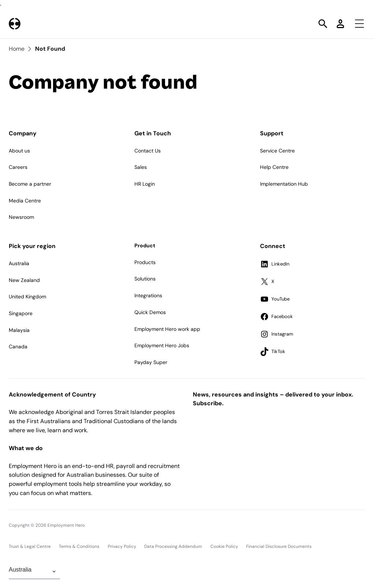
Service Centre (277, 151)
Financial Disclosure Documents (279, 546)
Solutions (145, 279)
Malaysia (19, 330)
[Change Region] (34, 572)
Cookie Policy (224, 546)
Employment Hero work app (167, 329)
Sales (141, 167)
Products (145, 262)
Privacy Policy (122, 546)
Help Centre (274, 167)
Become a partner (30, 184)
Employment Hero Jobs (162, 345)
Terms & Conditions (79, 546)
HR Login (145, 184)
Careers (18, 167)
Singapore (21, 313)
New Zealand (24, 280)
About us (19, 151)
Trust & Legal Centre (30, 546)
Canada (18, 347)
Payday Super (151, 362)
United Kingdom (27, 297)
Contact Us (148, 151)
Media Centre (25, 201)
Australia (19, 263)
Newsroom (21, 217)
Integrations (148, 295)
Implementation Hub (284, 184)
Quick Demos (150, 312)
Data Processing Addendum (173, 546)
